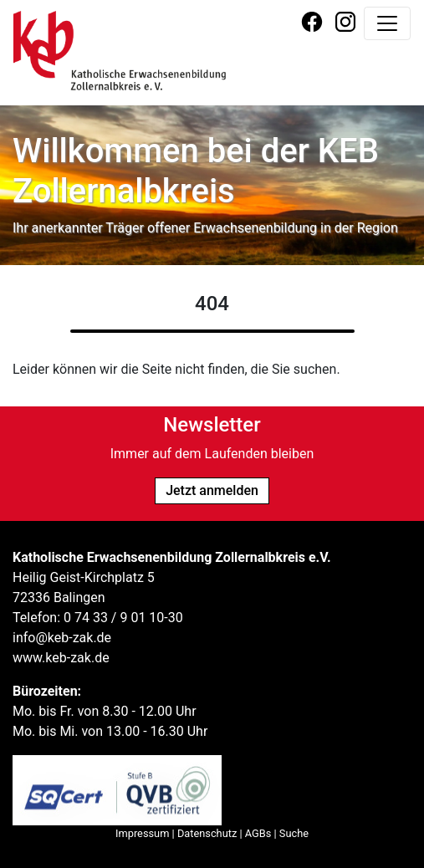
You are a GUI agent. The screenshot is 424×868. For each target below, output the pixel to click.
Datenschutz (207, 833)
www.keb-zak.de (61, 658)
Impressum (142, 833)
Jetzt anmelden (212, 490)
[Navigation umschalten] (387, 23)
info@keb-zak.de (62, 638)
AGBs (258, 833)
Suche (294, 833)
